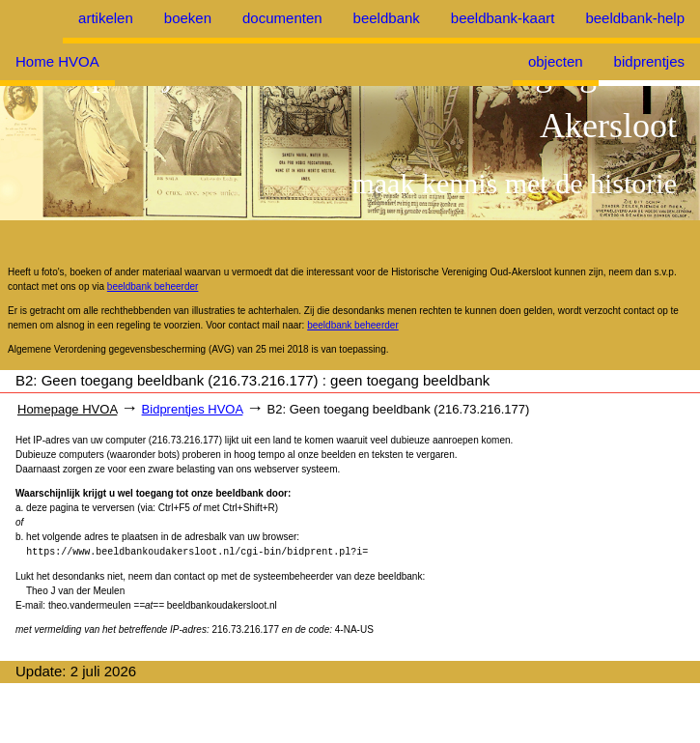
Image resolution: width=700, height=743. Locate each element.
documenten (282, 18)
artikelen (106, 18)
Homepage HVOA (67, 409)
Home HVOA (57, 61)
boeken (188, 18)
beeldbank (387, 18)
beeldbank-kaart (503, 18)
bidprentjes (649, 61)
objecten (556, 61)
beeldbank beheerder (153, 286)
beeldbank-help (635, 18)
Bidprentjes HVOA (193, 409)
